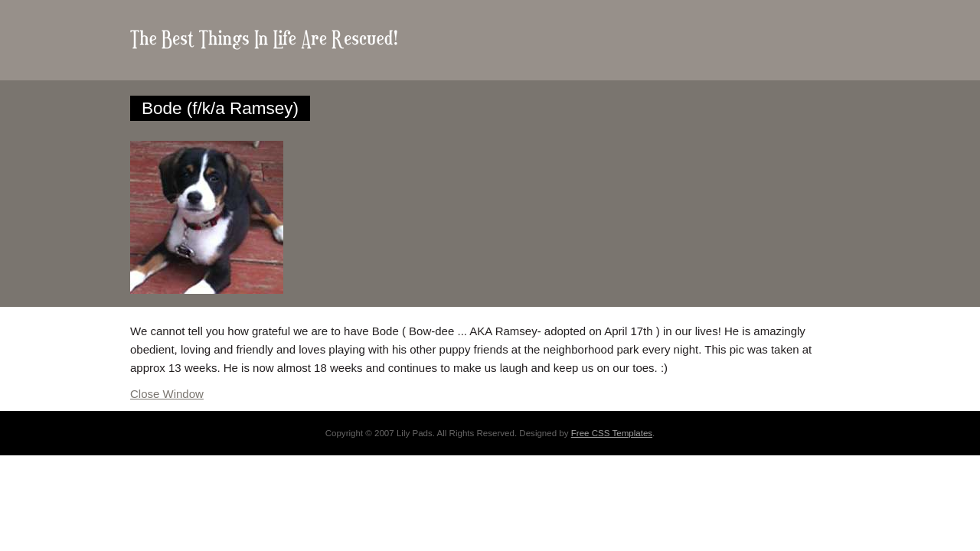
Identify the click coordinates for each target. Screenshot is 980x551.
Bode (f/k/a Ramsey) (220, 108)
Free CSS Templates (612, 433)
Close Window (167, 394)
